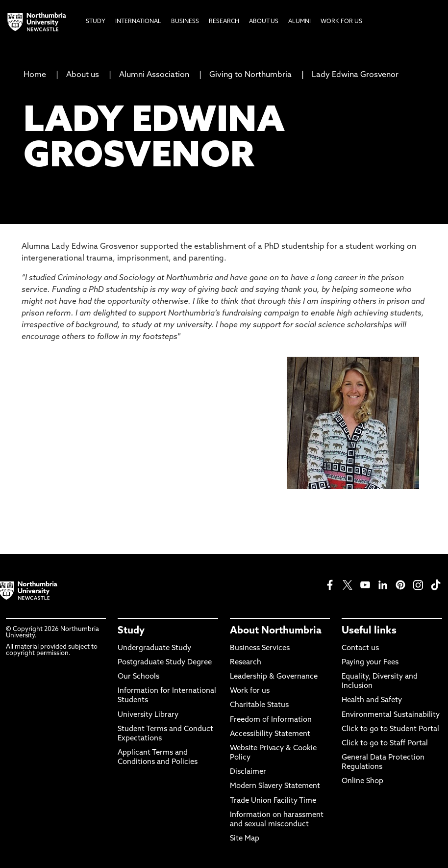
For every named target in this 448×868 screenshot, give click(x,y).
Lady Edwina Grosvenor (355, 75)
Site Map (245, 839)
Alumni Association (154, 75)
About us (83, 75)
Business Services (260, 648)
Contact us (360, 648)
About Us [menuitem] (264, 22)
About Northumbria (276, 631)
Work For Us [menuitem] (341, 22)
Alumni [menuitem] (299, 22)
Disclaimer (248, 772)
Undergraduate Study (154, 648)
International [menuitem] (138, 22)
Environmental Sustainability (391, 715)
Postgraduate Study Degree (165, 663)
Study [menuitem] (96, 22)
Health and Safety (372, 700)
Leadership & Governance (274, 677)
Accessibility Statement (270, 734)
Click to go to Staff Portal (385, 744)
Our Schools (138, 677)
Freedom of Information (271, 720)
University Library (148, 715)
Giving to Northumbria (250, 75)
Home (35, 75)
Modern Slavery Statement (275, 786)
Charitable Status (259, 705)
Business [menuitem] (185, 22)
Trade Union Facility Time (273, 801)
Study (131, 631)
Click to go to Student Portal (390, 729)
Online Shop (362, 781)
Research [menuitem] (224, 22)
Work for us (250, 691)
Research (246, 663)
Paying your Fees (370, 663)
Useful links (369, 631)
